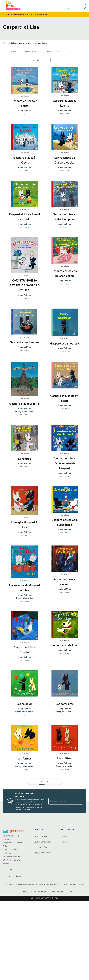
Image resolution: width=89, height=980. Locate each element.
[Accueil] (13, 6)
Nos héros (30, 15)
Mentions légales (77, 885)
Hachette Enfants (18, 15)
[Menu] (76, 6)
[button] (14, 51)
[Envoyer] (79, 801)
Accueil (7, 15)
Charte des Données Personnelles (20, 885)
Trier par (36, 60)
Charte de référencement (61, 892)
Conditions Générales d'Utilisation (34, 892)
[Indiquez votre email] (62, 801)
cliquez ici (28, 810)
